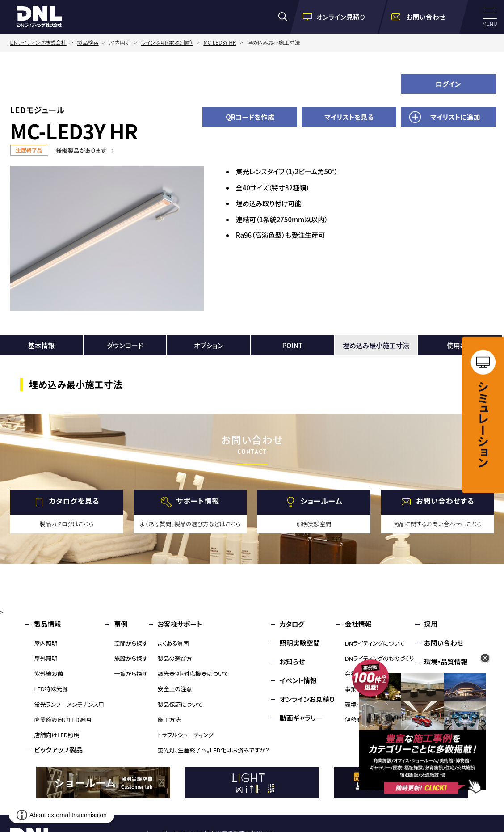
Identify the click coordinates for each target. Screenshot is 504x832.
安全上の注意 (175, 689)
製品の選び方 (175, 658)
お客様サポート (180, 624)
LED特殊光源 (51, 689)
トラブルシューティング (186, 735)
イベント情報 (298, 680)
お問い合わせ (444, 643)
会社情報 (358, 624)
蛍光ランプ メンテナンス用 (69, 704)
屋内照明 (46, 643)
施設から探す (131, 658)
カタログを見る (74, 501)
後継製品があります (81, 150)
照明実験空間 (300, 643)
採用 (431, 624)
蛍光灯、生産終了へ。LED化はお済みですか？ (214, 750)
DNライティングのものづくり (380, 658)
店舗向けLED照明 (57, 735)
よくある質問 (174, 643)
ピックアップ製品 (58, 750)
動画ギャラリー (301, 718)
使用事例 (460, 345)
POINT (292, 345)
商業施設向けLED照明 (62, 720)
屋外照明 (46, 658)
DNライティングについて (375, 643)
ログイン (448, 84)
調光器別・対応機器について (193, 674)
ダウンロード (125, 345)
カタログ (292, 624)
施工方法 (169, 720)
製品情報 (47, 624)
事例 (121, 624)
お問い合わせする (445, 501)
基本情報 (42, 345)
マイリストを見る (349, 117)
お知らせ (292, 661)
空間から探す (131, 643)
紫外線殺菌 (48, 674)
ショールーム (321, 501)
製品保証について (180, 704)
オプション (209, 345)
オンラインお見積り (307, 699)
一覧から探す (131, 674)
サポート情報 (198, 501)
